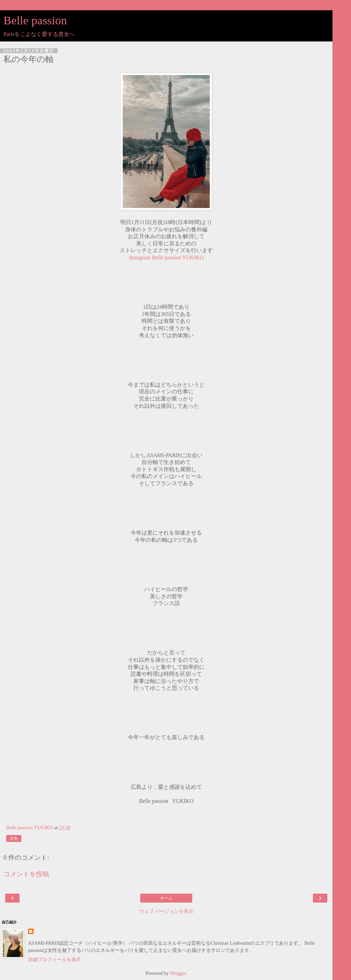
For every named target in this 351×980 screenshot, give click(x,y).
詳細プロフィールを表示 (55, 959)
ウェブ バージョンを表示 (166, 911)
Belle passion (35, 20)
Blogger (178, 973)
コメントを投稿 (26, 874)
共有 (14, 838)
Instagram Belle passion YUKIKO (166, 258)
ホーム (166, 898)
